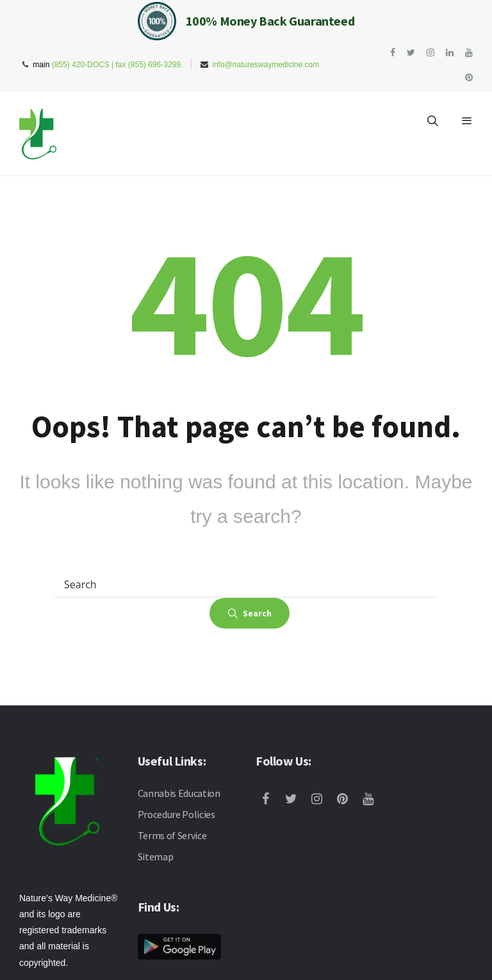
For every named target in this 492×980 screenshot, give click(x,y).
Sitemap (156, 856)
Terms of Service (172, 835)
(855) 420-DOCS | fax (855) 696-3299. (118, 65)
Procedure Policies (176, 814)
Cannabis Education (179, 793)
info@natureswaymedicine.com (266, 65)
